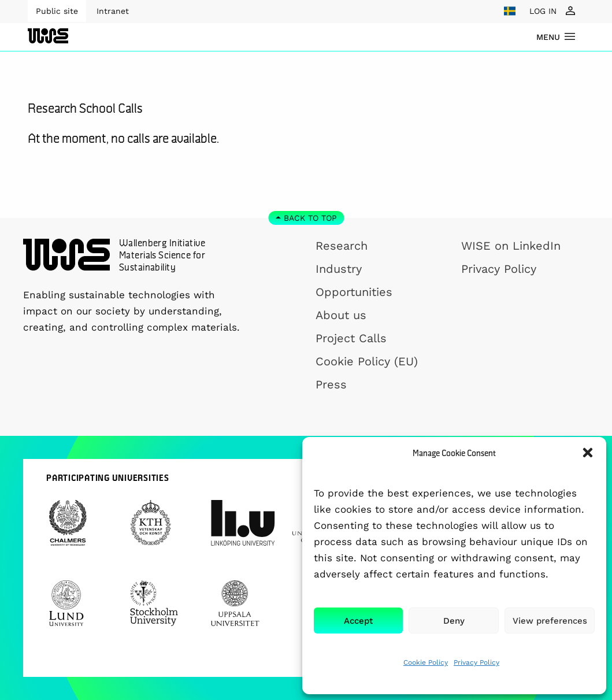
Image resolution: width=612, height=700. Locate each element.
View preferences (550, 621)
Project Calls (351, 338)
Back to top (310, 218)
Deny (454, 621)
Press (331, 384)
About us (341, 315)
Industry (339, 269)
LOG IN (543, 11)
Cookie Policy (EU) (367, 361)
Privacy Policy (476, 662)
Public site (57, 11)
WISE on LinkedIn (511, 246)
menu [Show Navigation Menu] (548, 37)
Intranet (113, 11)
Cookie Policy (426, 662)
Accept (358, 621)
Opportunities (354, 292)
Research (342, 246)
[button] (588, 453)
